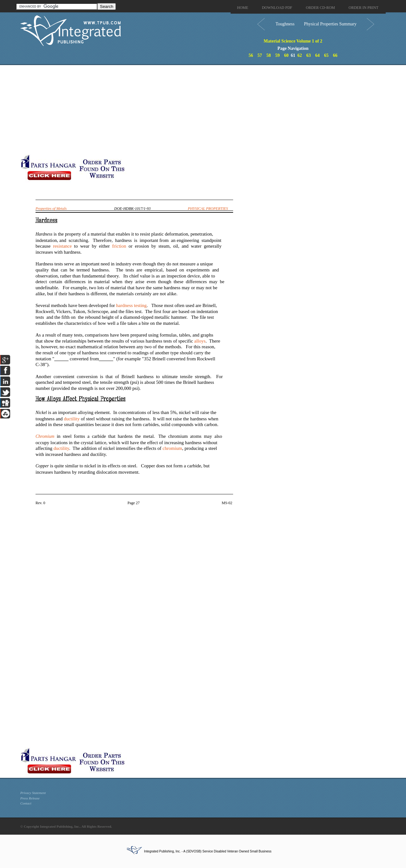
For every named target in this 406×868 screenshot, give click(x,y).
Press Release (30, 798)
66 (335, 55)
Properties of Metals (51, 209)
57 (260, 55)
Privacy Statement (33, 793)
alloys (200, 341)
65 (326, 55)
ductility (72, 419)
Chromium (45, 436)
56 (251, 55)
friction (119, 246)
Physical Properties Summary (330, 24)
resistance (62, 246)
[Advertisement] (155, 110)
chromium (173, 448)
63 (309, 55)
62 (300, 55)
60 (286, 55)
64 (318, 55)
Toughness (285, 24)
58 (269, 55)
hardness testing (131, 305)
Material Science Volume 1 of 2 (293, 41)
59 (278, 55)
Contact (26, 803)
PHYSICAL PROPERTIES (208, 209)
